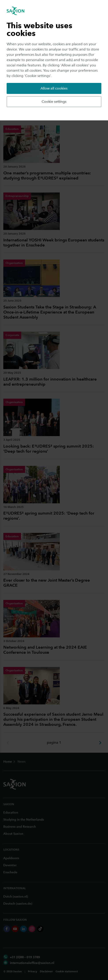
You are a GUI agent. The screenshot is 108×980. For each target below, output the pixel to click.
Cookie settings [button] (54, 102)
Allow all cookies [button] (54, 88)
